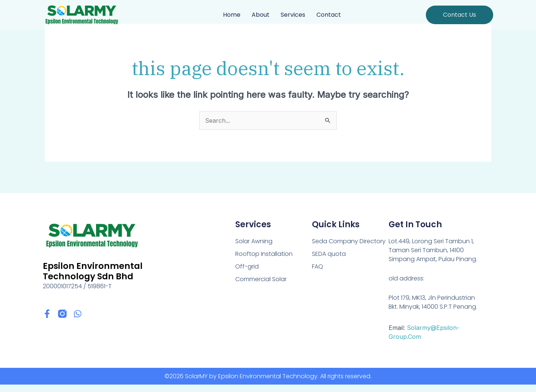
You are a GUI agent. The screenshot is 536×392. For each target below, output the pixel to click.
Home (232, 15)
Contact (329, 15)
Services (293, 15)
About (261, 15)
